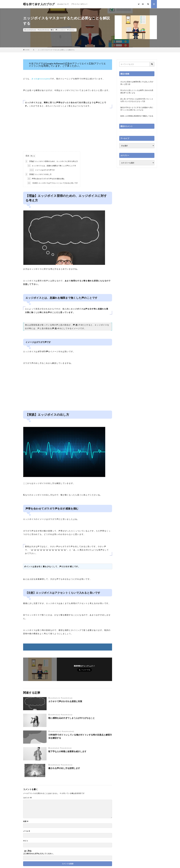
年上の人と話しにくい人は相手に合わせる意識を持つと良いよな (137, 91)
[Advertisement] (68, 133)
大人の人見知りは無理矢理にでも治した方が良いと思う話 (137, 83)
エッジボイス (61, 30)
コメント (27, 798)
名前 (26, 821)
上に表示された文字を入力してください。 (39, 854)
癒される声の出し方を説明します (64, 768)
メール (27, 831)
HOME (27, 50)
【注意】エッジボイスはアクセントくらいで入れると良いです (53, 183)
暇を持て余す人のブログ (39, 4)
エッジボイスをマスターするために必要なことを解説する (56, 50)
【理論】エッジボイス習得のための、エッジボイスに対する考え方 (52, 161)
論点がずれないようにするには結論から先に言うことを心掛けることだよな (137, 109)
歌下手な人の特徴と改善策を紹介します (67, 751)
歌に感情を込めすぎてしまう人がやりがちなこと (72, 718)
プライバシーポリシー (79, 4)
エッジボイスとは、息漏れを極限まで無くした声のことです (52, 166)
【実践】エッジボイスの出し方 (38, 174)
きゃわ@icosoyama (41, 79)
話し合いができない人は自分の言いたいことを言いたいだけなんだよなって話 (137, 100)
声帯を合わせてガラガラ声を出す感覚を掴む (46, 179)
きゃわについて (63, 4)
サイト (26, 841)
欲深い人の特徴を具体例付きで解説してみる (137, 116)
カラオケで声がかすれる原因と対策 (65, 701)
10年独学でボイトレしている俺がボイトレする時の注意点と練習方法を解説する (80, 736)
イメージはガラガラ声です (42, 170)
